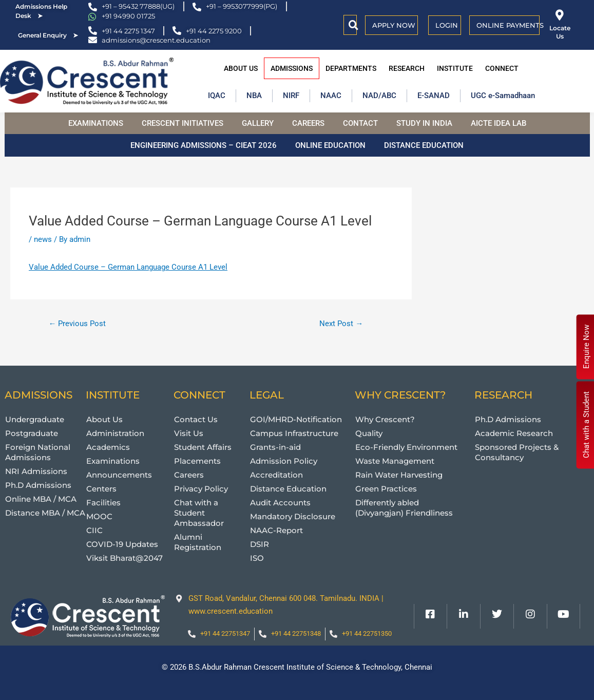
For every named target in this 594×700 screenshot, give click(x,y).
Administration (115, 433)
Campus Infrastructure (294, 433)
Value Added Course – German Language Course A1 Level (200, 221)
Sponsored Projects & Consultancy (517, 452)
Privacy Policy (201, 489)
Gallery (258, 123)
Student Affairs (203, 447)
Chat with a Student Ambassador (199, 513)
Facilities (103, 503)
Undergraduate (35, 419)
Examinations (96, 123)
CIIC (94, 530)
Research (407, 68)
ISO (257, 558)
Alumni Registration (198, 542)
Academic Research (514, 433)
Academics (108, 447)
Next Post (341, 324)
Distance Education (424, 145)
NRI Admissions (36, 471)
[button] (353, 25)
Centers (101, 489)
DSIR (260, 544)
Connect (502, 68)
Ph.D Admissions (38, 485)
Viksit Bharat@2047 (124, 558)
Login (447, 25)
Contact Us (196, 419)
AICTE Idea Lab (499, 123)
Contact (360, 123)
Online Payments (510, 25)
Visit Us (189, 433)
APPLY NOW (394, 25)
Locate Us (560, 32)
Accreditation (276, 475)
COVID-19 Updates (122, 544)
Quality (369, 433)
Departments (351, 68)
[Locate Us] (560, 15)
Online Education (330, 145)
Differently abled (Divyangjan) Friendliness (404, 508)
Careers (308, 123)
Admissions (292, 68)
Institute (455, 68)
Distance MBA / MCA (45, 513)
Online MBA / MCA (41, 499)
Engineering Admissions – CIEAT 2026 (204, 145)
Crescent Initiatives (183, 123)
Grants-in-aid (275, 447)
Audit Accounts (280, 503)
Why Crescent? (385, 419)
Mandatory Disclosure (293, 516)
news (43, 239)
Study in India (424, 123)
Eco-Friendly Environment (406, 447)
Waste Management (395, 461)
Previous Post (77, 324)
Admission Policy (284, 461)
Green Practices (386, 489)
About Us (241, 68)
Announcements (119, 475)
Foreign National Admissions (38, 452)
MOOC (99, 516)
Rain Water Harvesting (399, 475)
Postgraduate (32, 433)
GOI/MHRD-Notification (296, 419)
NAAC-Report (276, 530)
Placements (197, 461)
